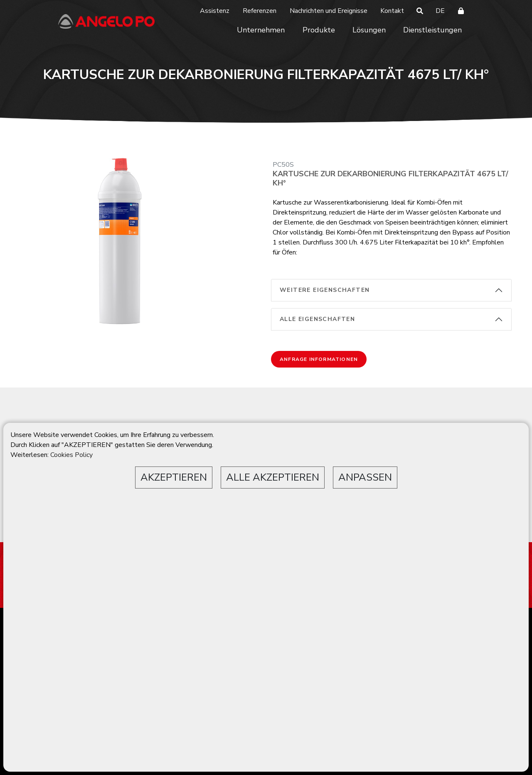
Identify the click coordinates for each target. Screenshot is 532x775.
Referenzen (260, 11)
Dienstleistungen (432, 30)
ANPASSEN (365, 477)
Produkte (319, 30)
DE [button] (440, 11)
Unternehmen (261, 30)
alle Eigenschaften (317, 319)
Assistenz (215, 11)
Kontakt (392, 11)
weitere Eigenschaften (325, 290)
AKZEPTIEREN (174, 477)
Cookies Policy (71, 455)
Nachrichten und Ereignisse (329, 11)
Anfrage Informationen (319, 359)
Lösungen (369, 30)
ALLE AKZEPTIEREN (273, 477)
